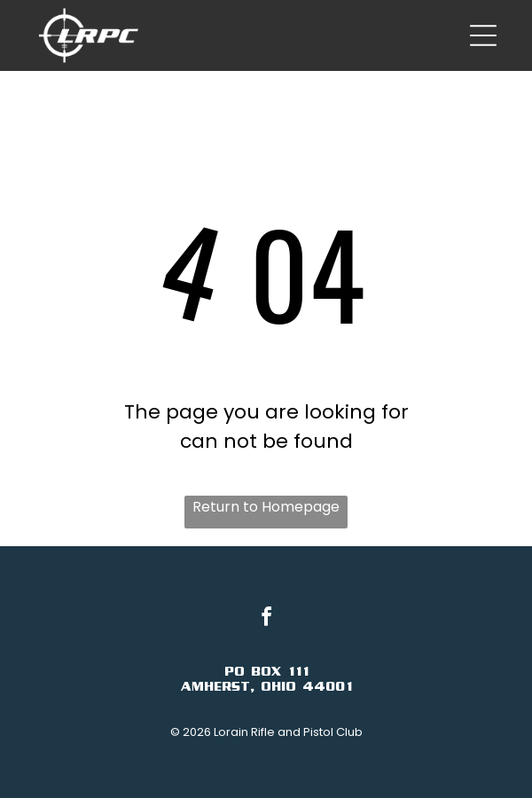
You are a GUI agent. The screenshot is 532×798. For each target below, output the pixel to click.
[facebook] (266, 619)
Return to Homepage (266, 507)
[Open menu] (483, 35)
